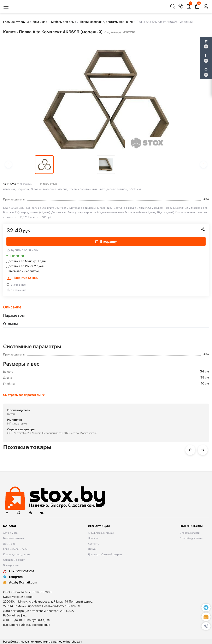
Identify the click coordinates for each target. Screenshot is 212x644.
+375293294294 (19, 571)
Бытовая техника (13, 538)
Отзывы (93, 549)
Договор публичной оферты (105, 554)
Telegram (13, 577)
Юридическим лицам (101, 533)
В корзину (106, 241)
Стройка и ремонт (14, 560)
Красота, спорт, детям (17, 554)
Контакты (94, 544)
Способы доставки (191, 538)
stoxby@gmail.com (23, 582)
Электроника (11, 565)
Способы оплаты (190, 533)
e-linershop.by (73, 642)
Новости (93, 538)
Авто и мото (10, 533)
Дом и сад (9, 544)
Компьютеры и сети (15, 549)
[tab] (106, 307)
